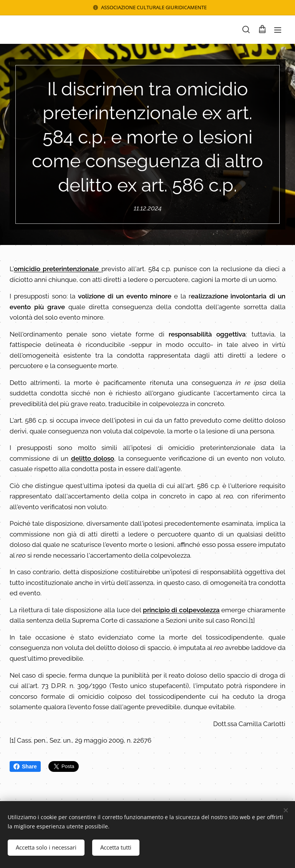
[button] (246, 30)
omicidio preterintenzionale (58, 269)
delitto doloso (93, 458)
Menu (278, 30)
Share (25, 766)
